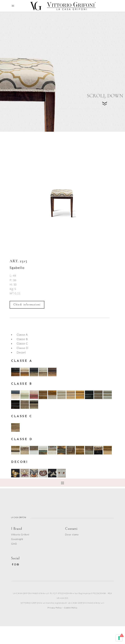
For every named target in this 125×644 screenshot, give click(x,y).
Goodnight (17, 539)
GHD (14, 544)
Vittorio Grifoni (20, 534)
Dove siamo (72, 534)
